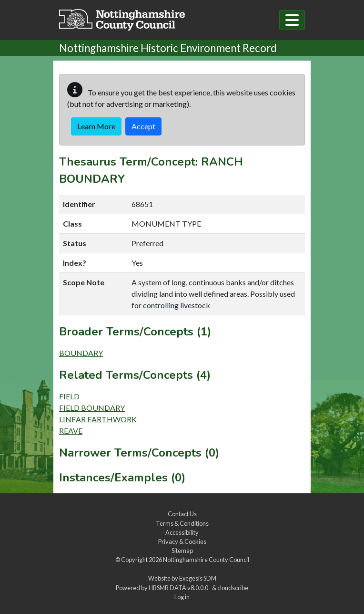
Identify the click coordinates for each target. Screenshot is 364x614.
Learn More (96, 126)
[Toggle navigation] (292, 20)
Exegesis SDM (198, 578)
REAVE (71, 431)
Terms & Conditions (182, 523)
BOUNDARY (81, 353)
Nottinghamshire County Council (206, 560)
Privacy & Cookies (182, 541)
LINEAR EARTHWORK (98, 419)
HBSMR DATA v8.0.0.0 (179, 588)
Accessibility (182, 532)
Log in (182, 597)
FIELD (69, 396)
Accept (143, 126)
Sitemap (182, 551)
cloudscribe (233, 588)
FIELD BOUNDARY (92, 408)
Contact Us (182, 514)
